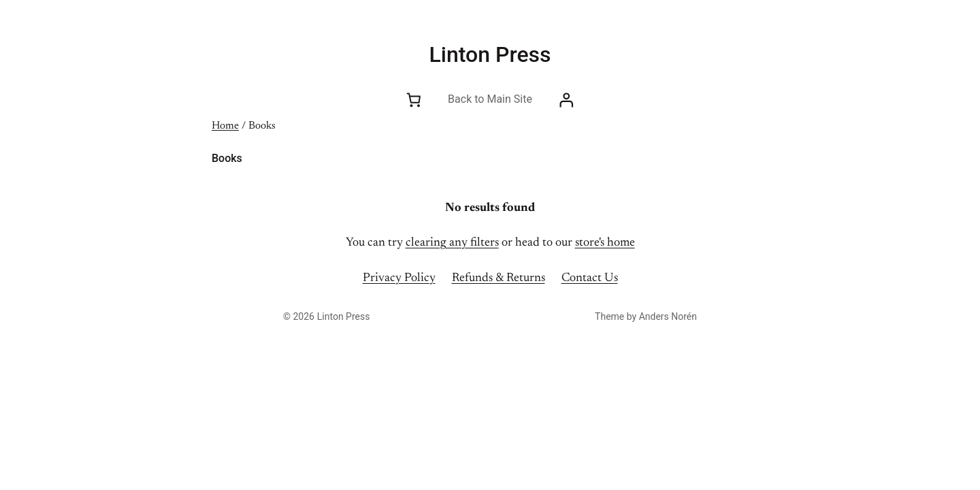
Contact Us (590, 278)
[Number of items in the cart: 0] (414, 100)
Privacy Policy (399, 278)
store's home (605, 243)
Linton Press (490, 54)
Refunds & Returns (499, 278)
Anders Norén (668, 316)
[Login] (567, 100)
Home (225, 126)
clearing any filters (452, 243)
